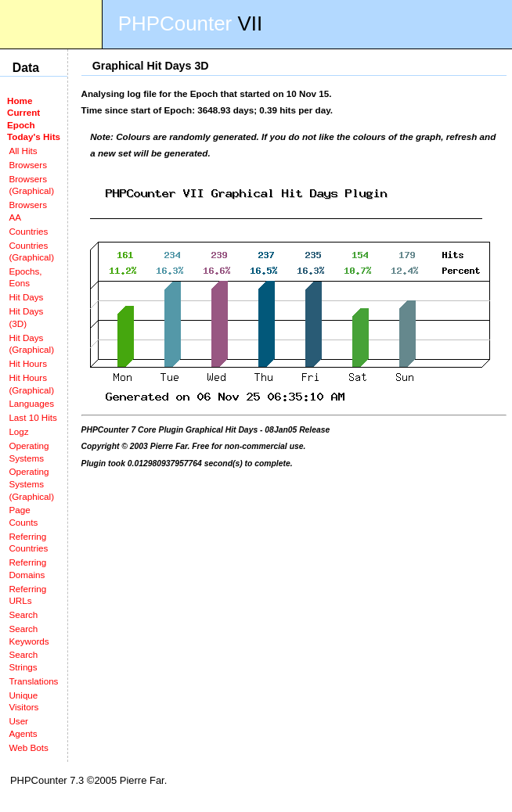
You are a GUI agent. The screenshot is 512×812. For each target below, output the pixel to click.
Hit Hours (28, 363)
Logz (18, 431)
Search (23, 614)
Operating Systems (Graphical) (31, 483)
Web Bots (28, 747)
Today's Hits (34, 137)
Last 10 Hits (33, 417)
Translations (33, 681)
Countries (28, 231)
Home (20, 101)
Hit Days (26, 297)
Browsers (28, 165)
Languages (31, 403)
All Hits (23, 151)
